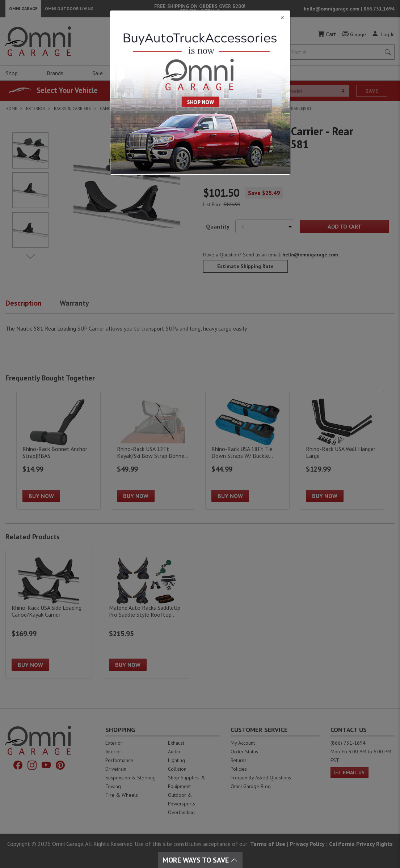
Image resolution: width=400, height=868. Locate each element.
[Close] (200, 18)
